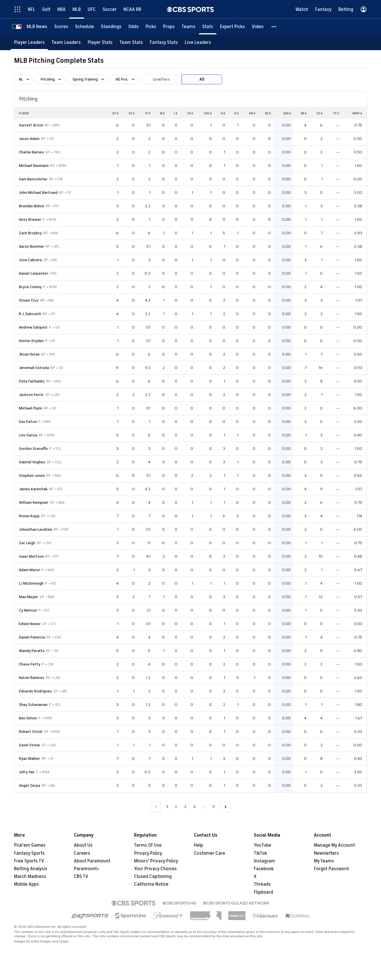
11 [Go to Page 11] (213, 807)
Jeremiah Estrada (34, 368)
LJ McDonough (31, 583)
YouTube (263, 845)
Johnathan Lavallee (36, 529)
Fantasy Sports (29, 853)
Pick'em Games (30, 845)
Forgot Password (331, 869)
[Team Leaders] (66, 42)
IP (148, 113)
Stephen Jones (32, 476)
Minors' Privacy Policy (156, 861)
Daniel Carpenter (34, 273)
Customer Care (210, 853)
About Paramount (92, 861)
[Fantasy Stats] (164, 42)
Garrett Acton (31, 125)
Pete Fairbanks (32, 381)
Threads (262, 884)
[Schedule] (85, 27)
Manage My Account (334, 845)
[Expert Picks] (232, 27)
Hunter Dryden (31, 341)
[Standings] (111, 27)
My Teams (324, 861)
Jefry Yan (27, 772)
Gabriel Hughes (32, 462)
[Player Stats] (100, 42)
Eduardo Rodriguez (35, 691)
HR (252, 113)
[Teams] (188, 27)
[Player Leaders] (29, 42)
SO (320, 113)
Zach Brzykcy (30, 233)
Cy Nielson (28, 610)
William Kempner (34, 502)
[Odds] (133, 27)
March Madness (30, 876)
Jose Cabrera (30, 260)
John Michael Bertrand (38, 193)
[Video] (258, 27)
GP (115, 113)
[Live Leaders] (198, 42)
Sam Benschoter (33, 179)
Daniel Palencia (32, 637)
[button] (274, 27)
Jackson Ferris (31, 395)
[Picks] (151, 27)
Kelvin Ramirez (32, 678)
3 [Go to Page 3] (185, 807)
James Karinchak (33, 489)
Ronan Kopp (29, 516)
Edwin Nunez (30, 624)
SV (190, 113)
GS (132, 113)
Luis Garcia (28, 435)
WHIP (357, 113)
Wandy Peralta (32, 651)
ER (268, 113)
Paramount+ (87, 869)
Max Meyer (29, 597)
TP (336, 113)
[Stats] (208, 27)
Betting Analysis (31, 869)
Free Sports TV (29, 861)
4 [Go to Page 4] (194, 807)
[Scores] (61, 27)
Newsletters (326, 853)
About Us (83, 845)
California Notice (151, 884)
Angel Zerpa (30, 785)
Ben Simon (28, 718)
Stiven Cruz (29, 300)
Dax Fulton (28, 422)
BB (304, 113)
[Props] (169, 27)
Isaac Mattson (31, 556)
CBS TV (81, 876)
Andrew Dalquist (33, 327)
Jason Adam (29, 139)
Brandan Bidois (32, 206)
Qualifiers (161, 79)
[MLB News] (37, 27)
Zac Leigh (27, 543)
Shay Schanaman (33, 705)
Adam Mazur (30, 570)
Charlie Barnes (31, 152)
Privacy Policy (148, 853)
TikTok (260, 853)
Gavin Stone (29, 745)
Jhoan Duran (29, 354)
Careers (82, 853)
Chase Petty (30, 664)
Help (199, 845)
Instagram (264, 861)
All (202, 79)
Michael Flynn (31, 408)
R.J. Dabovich (30, 314)
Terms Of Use (148, 845)
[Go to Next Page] (225, 807)
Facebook (264, 869)
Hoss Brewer (30, 219)
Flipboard (263, 892)
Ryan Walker (30, 759)
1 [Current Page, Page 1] (167, 807)
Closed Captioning (153, 876)
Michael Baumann (34, 166)
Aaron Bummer (32, 246)
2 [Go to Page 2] (176, 807)
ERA (287, 113)
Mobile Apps (26, 884)
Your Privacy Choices (155, 869)
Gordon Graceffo (33, 449)
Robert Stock (31, 732)
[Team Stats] (131, 42)
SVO (208, 113)
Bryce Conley (30, 287)
